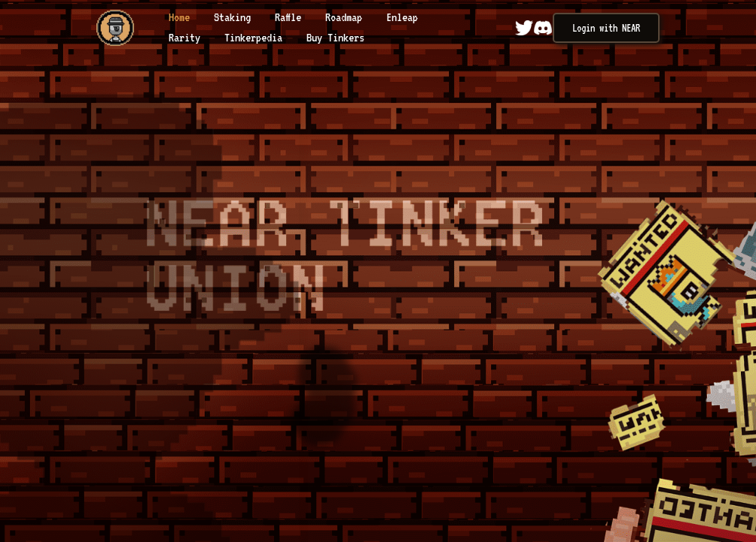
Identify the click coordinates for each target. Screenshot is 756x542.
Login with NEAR (606, 28)
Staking (235, 17)
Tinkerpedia (256, 38)
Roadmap (346, 17)
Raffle (291, 17)
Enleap (402, 17)
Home (182, 17)
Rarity (187, 38)
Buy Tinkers (335, 38)
